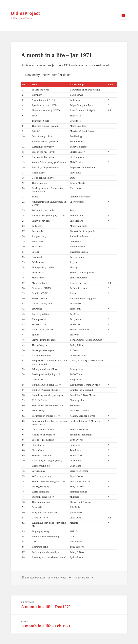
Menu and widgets (123, 20)
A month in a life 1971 (84, 578)
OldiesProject (25, 13)
